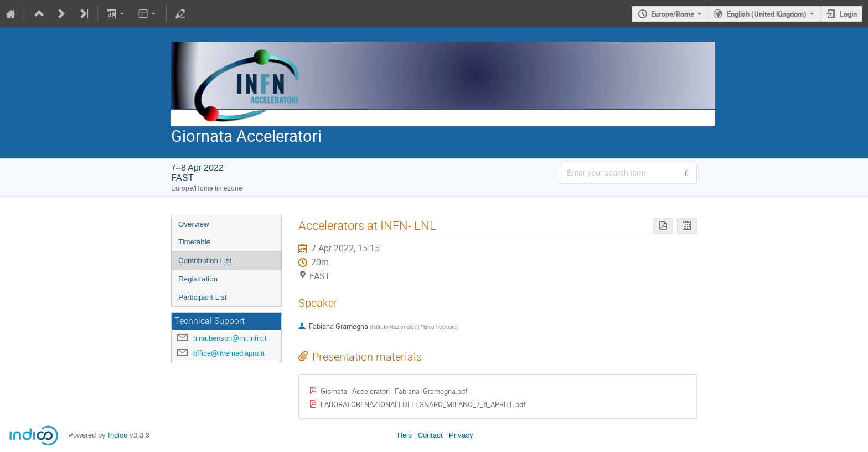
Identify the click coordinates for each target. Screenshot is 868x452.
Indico (118, 435)
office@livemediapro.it (229, 353)
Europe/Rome (673, 14)
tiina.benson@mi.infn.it (230, 338)
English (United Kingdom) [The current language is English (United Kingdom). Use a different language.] (767, 14)
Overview (194, 224)
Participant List (202, 297)
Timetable (194, 242)
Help (405, 435)
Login (848, 14)
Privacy (461, 435)
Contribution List (205, 261)
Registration (198, 279)
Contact (430, 435)
